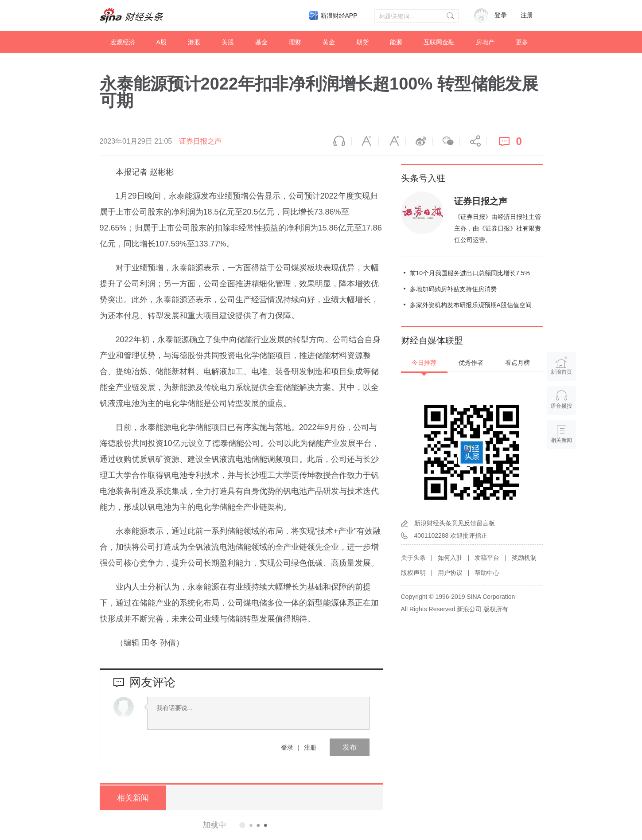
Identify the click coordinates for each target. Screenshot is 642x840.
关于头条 (413, 558)
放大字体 (392, 141)
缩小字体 (365, 141)
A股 (161, 42)
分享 (473, 141)
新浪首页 (561, 365)
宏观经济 (123, 42)
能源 (396, 42)
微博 (419, 141)
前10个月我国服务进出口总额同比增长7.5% (470, 273)
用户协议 (450, 573)
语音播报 (338, 141)
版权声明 (413, 573)
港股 (194, 42)
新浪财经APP (339, 16)
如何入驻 (450, 558)
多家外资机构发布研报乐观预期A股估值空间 (471, 305)
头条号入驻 (423, 178)
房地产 (485, 42)
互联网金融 (439, 42)
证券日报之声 (200, 141)
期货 (362, 42)
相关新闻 (133, 798)
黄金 (329, 42)
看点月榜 (517, 363)
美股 (228, 42)
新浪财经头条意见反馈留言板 (455, 523)
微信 (446, 141)
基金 (261, 42)
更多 (522, 42)
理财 (295, 42)
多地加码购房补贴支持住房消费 (453, 289)
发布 (350, 747)
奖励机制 (524, 558)
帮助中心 (487, 573)
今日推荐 (424, 363)
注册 (527, 15)
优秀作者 (471, 363)
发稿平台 (487, 558)
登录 (287, 747)
